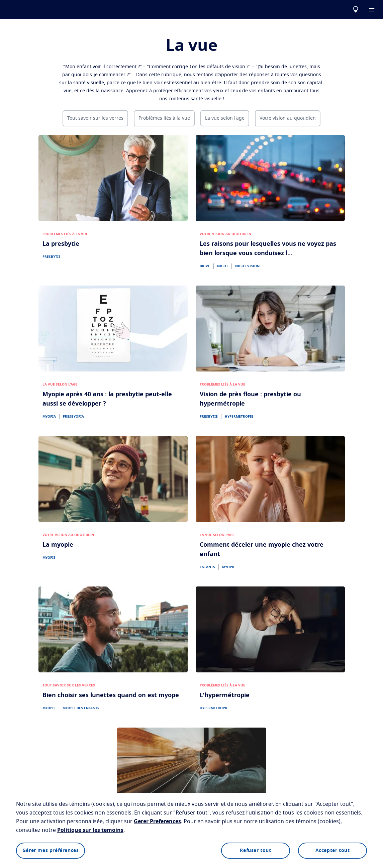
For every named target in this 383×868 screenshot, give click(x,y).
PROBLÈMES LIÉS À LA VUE (65, 234)
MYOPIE (49, 558)
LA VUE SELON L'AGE (60, 385)
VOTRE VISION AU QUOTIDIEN (225, 234)
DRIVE (205, 266)
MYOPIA (49, 417)
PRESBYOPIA (73, 417)
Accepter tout (333, 851)
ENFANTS (207, 567)
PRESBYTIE (52, 257)
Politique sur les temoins (90, 830)
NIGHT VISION (247, 266)
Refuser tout (255, 851)
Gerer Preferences (157, 822)
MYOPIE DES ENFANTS (81, 708)
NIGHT (223, 266)
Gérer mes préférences (51, 851)
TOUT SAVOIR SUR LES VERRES (69, 685)
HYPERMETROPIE (239, 417)
